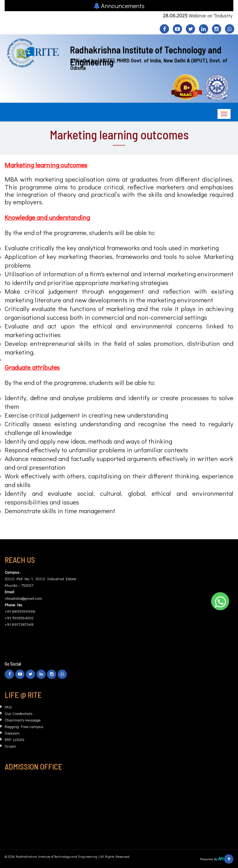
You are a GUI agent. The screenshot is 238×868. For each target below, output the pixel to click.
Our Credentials (18, 713)
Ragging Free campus (24, 726)
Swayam (12, 733)
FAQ (8, 707)
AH (221, 859)
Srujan (10, 746)
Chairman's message (23, 720)
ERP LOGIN (14, 739)
